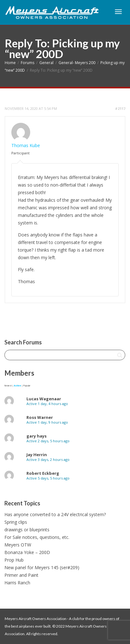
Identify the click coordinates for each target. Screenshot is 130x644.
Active (17, 386)
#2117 (120, 108)
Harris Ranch (17, 583)
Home (10, 63)
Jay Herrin (37, 455)
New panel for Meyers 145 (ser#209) (42, 567)
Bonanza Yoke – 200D (27, 552)
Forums (28, 63)
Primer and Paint (21, 575)
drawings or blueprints (27, 530)
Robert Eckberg (43, 473)
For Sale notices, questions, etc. (37, 537)
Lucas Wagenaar (44, 399)
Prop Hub (14, 560)
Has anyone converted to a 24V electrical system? (55, 514)
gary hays (37, 436)
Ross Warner (40, 417)
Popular (27, 386)
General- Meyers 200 (77, 63)
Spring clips (16, 522)
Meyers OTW (18, 545)
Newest (8, 386)
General (46, 63)
